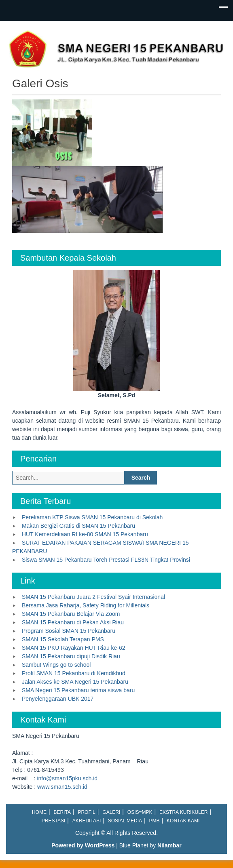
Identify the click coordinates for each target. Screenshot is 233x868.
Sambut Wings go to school (56, 665)
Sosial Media (125, 821)
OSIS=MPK (140, 812)
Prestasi (53, 821)
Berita (62, 812)
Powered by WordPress (83, 845)
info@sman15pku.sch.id (67, 778)
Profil (86, 812)
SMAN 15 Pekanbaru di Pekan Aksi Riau (73, 622)
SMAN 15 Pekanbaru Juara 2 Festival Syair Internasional (93, 597)
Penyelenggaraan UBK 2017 (58, 699)
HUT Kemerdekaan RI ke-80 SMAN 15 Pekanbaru (85, 534)
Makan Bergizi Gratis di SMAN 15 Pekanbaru (78, 526)
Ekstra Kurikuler (183, 812)
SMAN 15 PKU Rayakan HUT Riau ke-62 (74, 648)
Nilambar (169, 845)
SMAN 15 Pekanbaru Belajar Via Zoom (71, 614)
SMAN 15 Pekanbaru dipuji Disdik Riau (71, 656)
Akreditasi (87, 821)
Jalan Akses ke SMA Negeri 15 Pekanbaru (75, 682)
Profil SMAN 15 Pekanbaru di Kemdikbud (74, 673)
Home (39, 812)
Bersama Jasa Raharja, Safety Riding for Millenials (86, 605)
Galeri (111, 812)
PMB (155, 821)
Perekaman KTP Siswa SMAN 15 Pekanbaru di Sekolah (92, 517)
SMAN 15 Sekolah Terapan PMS (63, 639)
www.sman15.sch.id (62, 787)
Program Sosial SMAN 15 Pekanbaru (69, 631)
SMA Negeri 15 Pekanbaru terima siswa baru (78, 690)
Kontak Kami (183, 821)
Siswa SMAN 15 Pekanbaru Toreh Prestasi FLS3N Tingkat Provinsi (106, 560)
